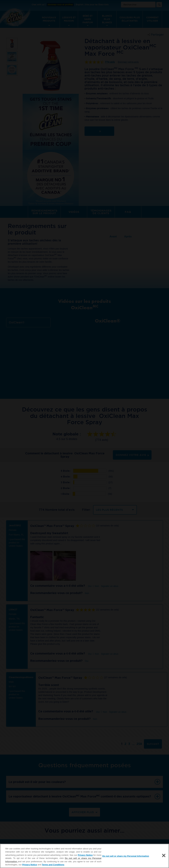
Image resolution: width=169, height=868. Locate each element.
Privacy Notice (85, 855)
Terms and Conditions (53, 865)
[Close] (164, 855)
